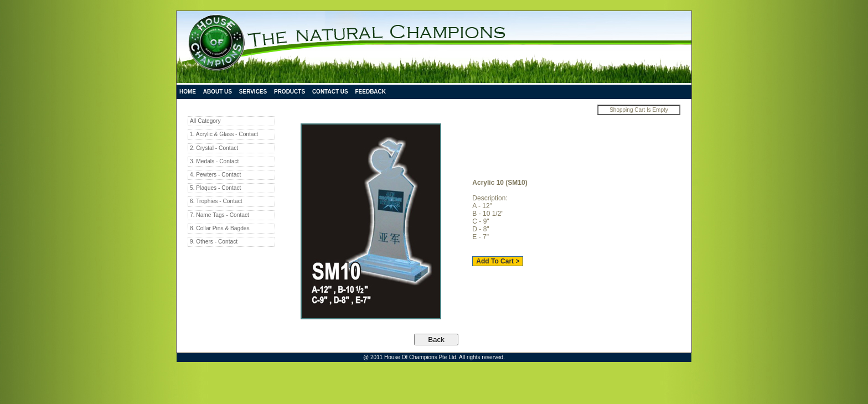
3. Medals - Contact (214, 161)
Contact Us (330, 92)
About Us (218, 92)
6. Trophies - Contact (216, 201)
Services (253, 92)
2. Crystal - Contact (214, 148)
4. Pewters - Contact (215, 175)
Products (290, 92)
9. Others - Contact (214, 242)
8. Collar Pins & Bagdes (220, 228)
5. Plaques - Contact (215, 188)
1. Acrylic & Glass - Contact (224, 134)
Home (188, 92)
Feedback (370, 92)
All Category (205, 121)
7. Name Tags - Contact (219, 215)
